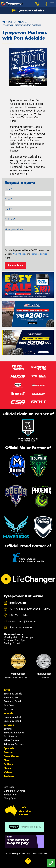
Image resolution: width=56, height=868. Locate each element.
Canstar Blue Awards (14, 791)
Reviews (9, 776)
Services (9, 725)
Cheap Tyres (10, 798)
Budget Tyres (10, 795)
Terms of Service (39, 254)
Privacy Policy (19, 254)
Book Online (12, 756)
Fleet (7, 760)
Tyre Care (9, 705)
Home (7, 22)
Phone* (8, 199)
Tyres (7, 690)
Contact (9, 752)
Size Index (9, 787)
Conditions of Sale (40, 854)
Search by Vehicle (13, 694)
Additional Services (14, 744)
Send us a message (21, 628)
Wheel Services (12, 740)
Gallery (8, 764)
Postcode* (10, 219)
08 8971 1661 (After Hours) (22, 621)
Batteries (8, 729)
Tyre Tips (8, 709)
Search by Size (11, 698)
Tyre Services (10, 736)
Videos (8, 772)
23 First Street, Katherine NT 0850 (30, 609)
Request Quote (15, 265)
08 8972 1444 (19, 615)
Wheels (8, 713)
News (7, 768)
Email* (8, 209)
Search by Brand (12, 701)
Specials (9, 748)
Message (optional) (14, 229)
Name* (8, 189)
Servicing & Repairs (14, 733)
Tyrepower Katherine (28, 11)
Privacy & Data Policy (21, 854)
